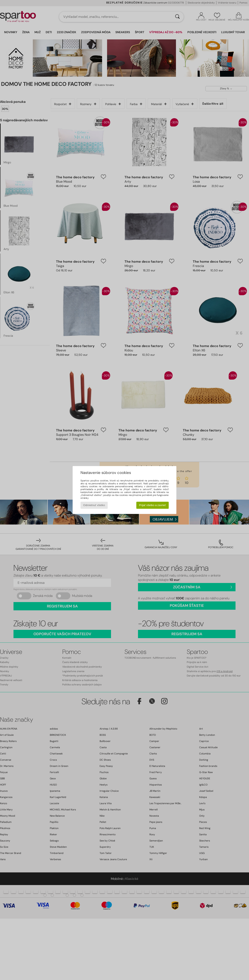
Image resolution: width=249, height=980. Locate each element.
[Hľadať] (177, 17)
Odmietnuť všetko (94, 505)
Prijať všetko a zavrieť (152, 505)
